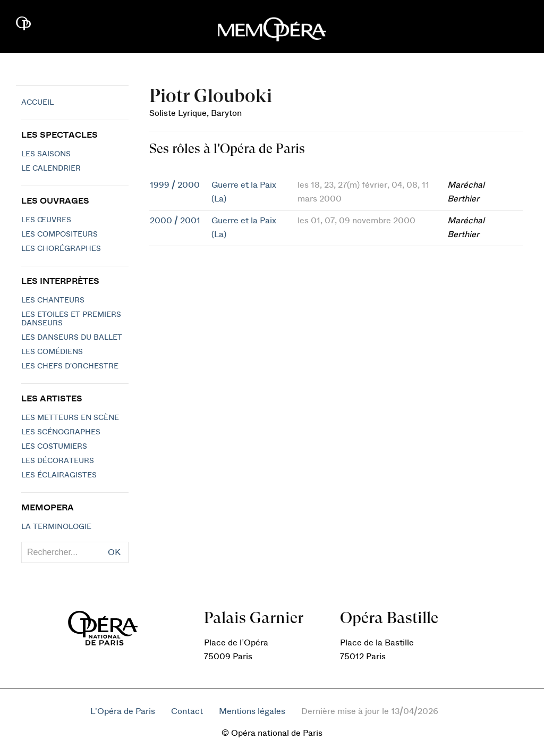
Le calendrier (51, 169)
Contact (187, 711)
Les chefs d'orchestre (70, 366)
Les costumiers (54, 447)
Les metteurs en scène (70, 418)
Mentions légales (252, 711)
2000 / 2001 (175, 221)
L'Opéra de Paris (123, 711)
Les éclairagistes (59, 475)
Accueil (37, 103)
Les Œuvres (46, 220)
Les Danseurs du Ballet (72, 338)
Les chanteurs (53, 300)
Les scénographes (61, 432)
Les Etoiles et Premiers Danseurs (71, 319)
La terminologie (56, 527)
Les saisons (46, 154)
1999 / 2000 (175, 185)
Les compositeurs (59, 234)
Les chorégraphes (61, 249)
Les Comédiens (52, 352)
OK (114, 552)
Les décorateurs (58, 461)
